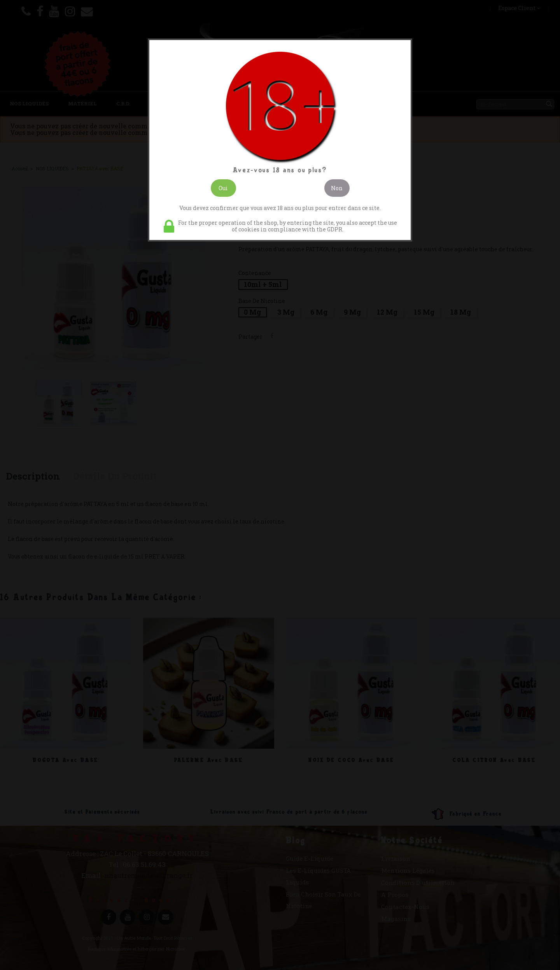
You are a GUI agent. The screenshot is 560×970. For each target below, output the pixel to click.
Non (337, 188)
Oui (223, 188)
